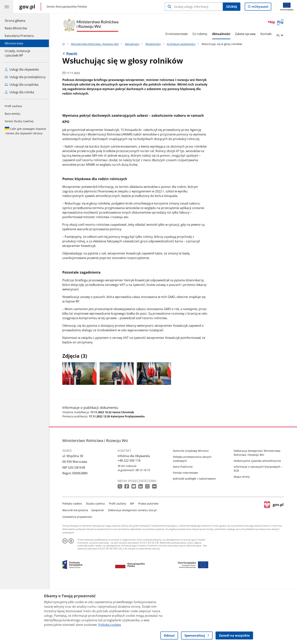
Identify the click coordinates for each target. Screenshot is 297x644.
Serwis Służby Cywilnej (19, 121)
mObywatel (259, 7)
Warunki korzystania (76, 571)
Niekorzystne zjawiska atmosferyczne (258, 522)
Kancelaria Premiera (19, 36)
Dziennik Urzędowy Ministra (192, 512)
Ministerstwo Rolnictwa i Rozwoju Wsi (96, 44)
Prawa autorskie (149, 565)
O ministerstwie (177, 34)
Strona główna (19, 20)
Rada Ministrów (16, 28)
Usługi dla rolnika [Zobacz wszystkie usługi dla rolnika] (19, 92)
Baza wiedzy (13, 114)
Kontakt (267, 34)
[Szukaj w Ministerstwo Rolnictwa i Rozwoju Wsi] (194, 7)
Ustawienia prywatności (78, 578)
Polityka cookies (73, 565)
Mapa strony (243, 538)
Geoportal (99, 571)
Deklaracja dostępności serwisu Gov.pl (133, 571)
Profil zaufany (13, 106)
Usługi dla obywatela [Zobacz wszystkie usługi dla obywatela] (22, 69)
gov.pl (275, 570)
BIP (133, 565)
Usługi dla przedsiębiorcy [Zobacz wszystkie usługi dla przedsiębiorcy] (25, 77)
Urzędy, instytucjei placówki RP (18, 53)
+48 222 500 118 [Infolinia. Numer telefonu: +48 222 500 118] (130, 522)
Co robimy (201, 34)
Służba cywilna (97, 565)
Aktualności (222, 34)
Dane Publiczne (184, 528)
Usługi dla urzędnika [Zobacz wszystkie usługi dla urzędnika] (22, 85)
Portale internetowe (186, 534)
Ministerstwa (14, 43)
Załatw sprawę (246, 34)
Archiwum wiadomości (182, 44)
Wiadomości (154, 44)
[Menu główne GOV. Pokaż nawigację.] (7, 7)
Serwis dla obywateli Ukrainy (25, 131)
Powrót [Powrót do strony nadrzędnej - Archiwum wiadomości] (73, 54)
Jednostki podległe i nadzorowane (195, 540)
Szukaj (232, 7)
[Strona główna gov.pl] (27, 7)
